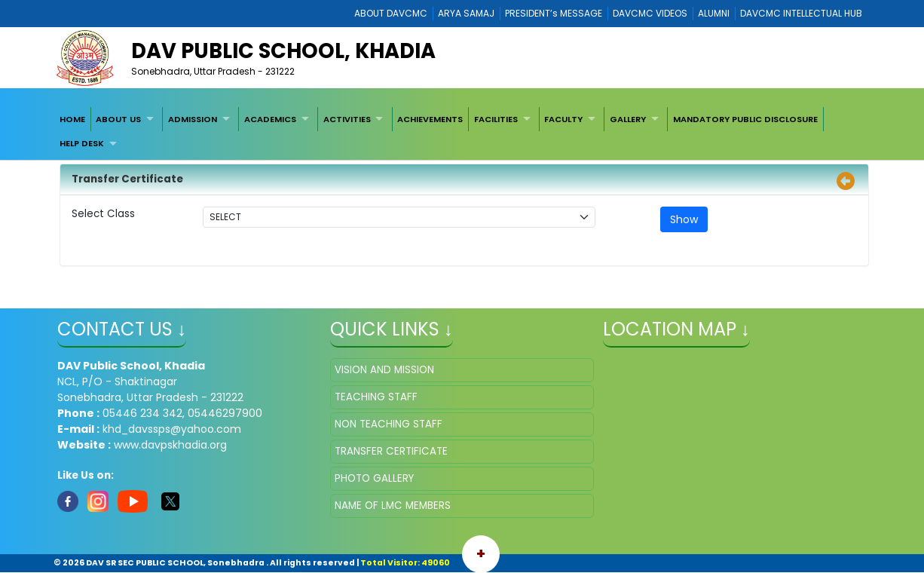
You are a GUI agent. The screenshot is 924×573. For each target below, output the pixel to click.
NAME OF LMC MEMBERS (393, 506)
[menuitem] (72, 119)
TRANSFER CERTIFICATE (391, 451)
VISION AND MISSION (384, 370)
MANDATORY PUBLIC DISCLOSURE (745, 119)
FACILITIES (496, 119)
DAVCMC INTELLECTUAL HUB (801, 13)
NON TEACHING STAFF (389, 424)
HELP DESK (82, 143)
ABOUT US (118, 119)
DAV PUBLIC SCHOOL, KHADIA (283, 51)
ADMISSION (193, 119)
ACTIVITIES (347, 119)
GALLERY (628, 119)
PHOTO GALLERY (374, 478)
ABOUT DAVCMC (391, 13)
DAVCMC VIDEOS (650, 13)
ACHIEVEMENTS (430, 119)
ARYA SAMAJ (466, 13)
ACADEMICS (270, 119)
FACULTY (563, 119)
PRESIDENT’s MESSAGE (554, 13)
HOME (72, 119)
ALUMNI (714, 13)
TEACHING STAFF (376, 397)
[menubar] (462, 132)
